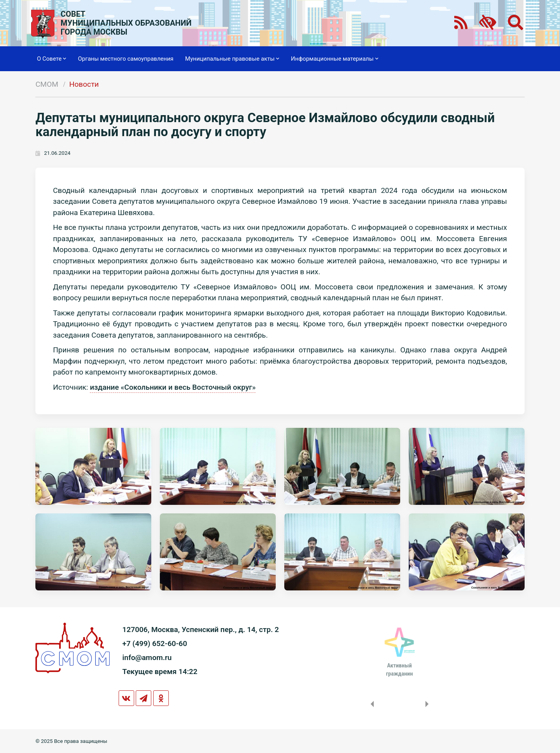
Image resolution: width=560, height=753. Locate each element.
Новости (84, 84)
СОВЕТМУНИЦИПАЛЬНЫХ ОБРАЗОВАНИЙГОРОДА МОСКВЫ (126, 23)
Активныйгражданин (399, 669)
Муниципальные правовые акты (232, 59)
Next (429, 704)
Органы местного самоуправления (126, 59)
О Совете (52, 59)
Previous (371, 704)
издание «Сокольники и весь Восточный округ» (173, 387)
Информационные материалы (335, 59)
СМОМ (47, 84)
